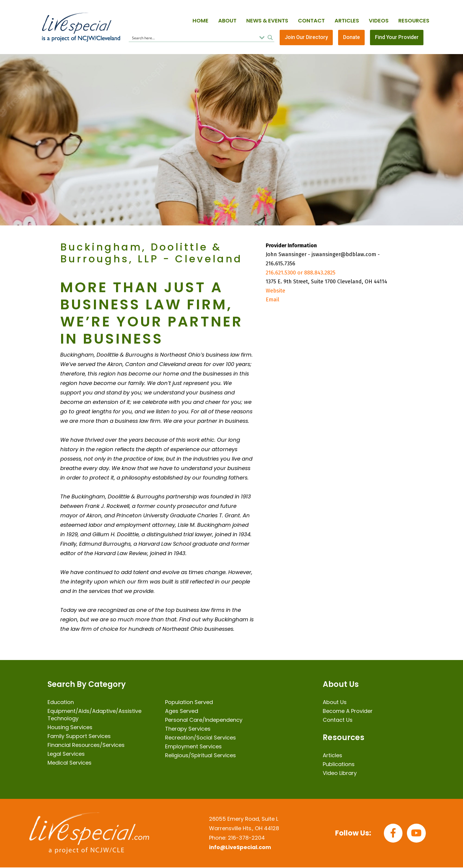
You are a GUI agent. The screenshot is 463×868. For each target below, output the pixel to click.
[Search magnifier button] (270, 38)
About (227, 21)
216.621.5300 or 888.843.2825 (301, 273)
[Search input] (194, 38)
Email (273, 300)
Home (200, 21)
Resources (414, 21)
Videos (379, 21)
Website (275, 291)
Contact (311, 21)
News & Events (267, 21)
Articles (347, 21)
